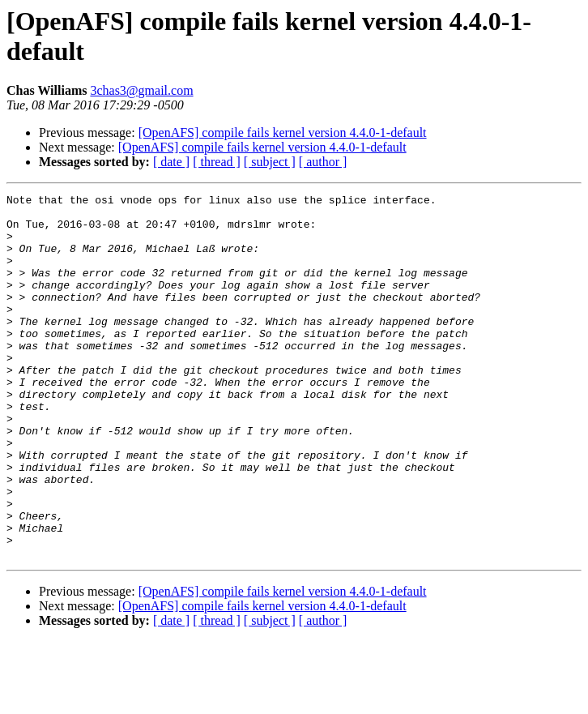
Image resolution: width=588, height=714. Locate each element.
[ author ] (323, 162)
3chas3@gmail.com (141, 90)
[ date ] (171, 162)
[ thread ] (217, 162)
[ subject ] (270, 162)
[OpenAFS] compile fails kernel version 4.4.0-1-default (283, 133)
